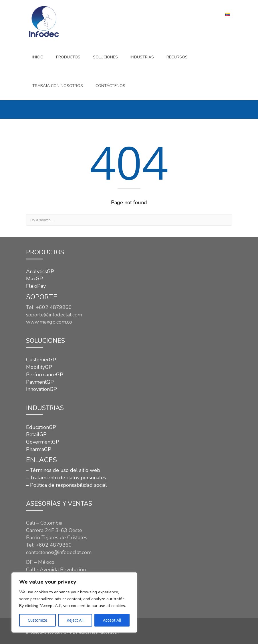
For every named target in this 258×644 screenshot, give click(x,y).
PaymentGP (40, 382)
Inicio (38, 57)
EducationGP (41, 427)
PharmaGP (39, 449)
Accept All (112, 620)
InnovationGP (41, 389)
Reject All (75, 620)
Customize (37, 620)
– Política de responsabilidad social (67, 485)
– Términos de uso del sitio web (63, 470)
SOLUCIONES (105, 57)
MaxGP (34, 279)
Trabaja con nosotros (58, 86)
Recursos (177, 57)
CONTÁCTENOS (110, 86)
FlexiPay (36, 286)
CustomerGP (41, 360)
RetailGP (36, 434)
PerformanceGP (45, 375)
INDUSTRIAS (142, 57)
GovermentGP (43, 442)
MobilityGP (39, 367)
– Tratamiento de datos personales (66, 478)
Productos (68, 57)
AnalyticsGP (40, 271)
